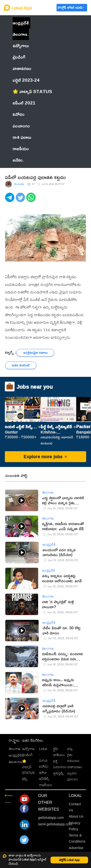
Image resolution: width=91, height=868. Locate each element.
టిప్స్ (25, 779)
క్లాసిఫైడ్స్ (58, 773)
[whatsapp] (32, 200)
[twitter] (21, 200)
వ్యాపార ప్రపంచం (73, 776)
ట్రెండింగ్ (27, 755)
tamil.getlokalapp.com (55, 824)
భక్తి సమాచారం (60, 764)
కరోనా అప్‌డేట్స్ (44, 776)
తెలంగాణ (20, 34)
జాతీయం (59, 755)
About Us (76, 816)
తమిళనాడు (16, 762)
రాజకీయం (46, 785)
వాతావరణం (75, 767)
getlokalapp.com (51, 818)
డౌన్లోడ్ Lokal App (69, 860)
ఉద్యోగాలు (29, 749)
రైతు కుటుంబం (73, 758)
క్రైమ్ (56, 749)
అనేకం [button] (18, 160)
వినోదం (44, 766)
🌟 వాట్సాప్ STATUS (28, 767)
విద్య (70, 749)
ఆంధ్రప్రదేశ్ (21, 23)
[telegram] (10, 200)
